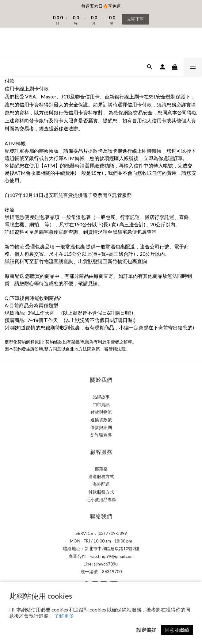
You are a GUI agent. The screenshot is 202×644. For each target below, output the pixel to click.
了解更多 (64, 616)
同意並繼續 (177, 630)
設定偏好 (146, 630)
